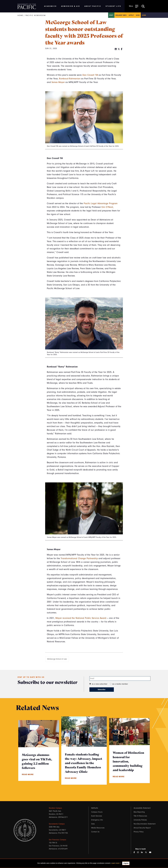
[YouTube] (151, 852)
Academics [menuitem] (50, 6)
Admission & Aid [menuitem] (71, 6)
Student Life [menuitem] (113, 6)
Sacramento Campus (57, 824)
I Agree (126, 863)
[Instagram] (139, 852)
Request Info (121, 15)
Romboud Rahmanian (70, 79)
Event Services (97, 816)
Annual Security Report (142, 828)
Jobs (144, 15)
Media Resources (98, 828)
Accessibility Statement (142, 808)
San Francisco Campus (57, 840)
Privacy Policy (139, 832)
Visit (111, 15)
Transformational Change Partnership (79, 558)
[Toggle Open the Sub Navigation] (134, 6)
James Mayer (58, 82)
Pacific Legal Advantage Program (100, 203)
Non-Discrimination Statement (145, 824)
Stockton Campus (55, 808)
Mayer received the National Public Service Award (81, 618)
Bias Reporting (139, 812)
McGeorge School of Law (57, 659)
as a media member (120, 684)
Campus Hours (97, 812)
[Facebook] (122, 49)
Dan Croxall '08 (90, 75)
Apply (131, 15)
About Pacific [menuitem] (93, 6)
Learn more (115, 863)
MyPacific (95, 808)
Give (138, 15)
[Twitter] (119, 49)
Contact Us (95, 832)
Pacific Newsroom (36, 15)
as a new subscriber (100, 684)
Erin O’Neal (107, 207)
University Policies (140, 820)
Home (20, 15)
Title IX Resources (140, 816)
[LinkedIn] (116, 49)
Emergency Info (97, 820)
